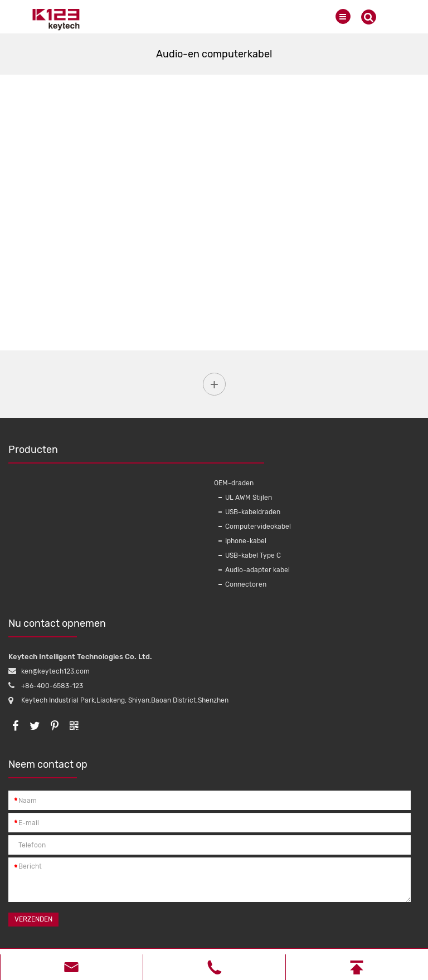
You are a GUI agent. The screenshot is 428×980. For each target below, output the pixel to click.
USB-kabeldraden (253, 512)
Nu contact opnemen (57, 627)
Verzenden (33, 919)
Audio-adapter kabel (257, 570)
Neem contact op (48, 768)
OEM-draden (234, 483)
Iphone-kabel (246, 541)
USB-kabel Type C (253, 555)
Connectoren (246, 584)
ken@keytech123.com (55, 671)
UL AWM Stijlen (249, 498)
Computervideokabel (258, 526)
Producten (108, 454)
